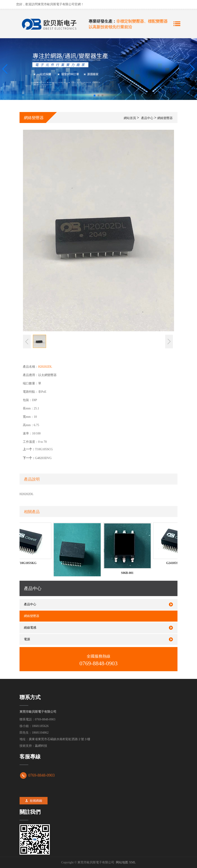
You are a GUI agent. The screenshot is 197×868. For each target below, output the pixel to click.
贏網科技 (41, 746)
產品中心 (147, 118)
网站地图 (122, 862)
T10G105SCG (44, 449)
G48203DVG (43, 458)
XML (132, 862)
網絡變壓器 (165, 118)
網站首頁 (130, 118)
